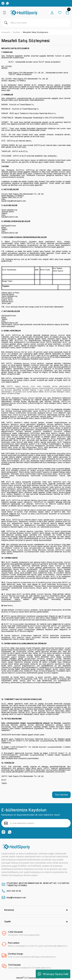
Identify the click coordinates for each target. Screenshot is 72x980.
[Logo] (24, 13)
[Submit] (6, 823)
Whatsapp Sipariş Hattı (53, 974)
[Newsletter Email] (36, 823)
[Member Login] (52, 13)
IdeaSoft (20, 978)
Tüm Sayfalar (61, 795)
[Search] (36, 23)
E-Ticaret (29, 978)
